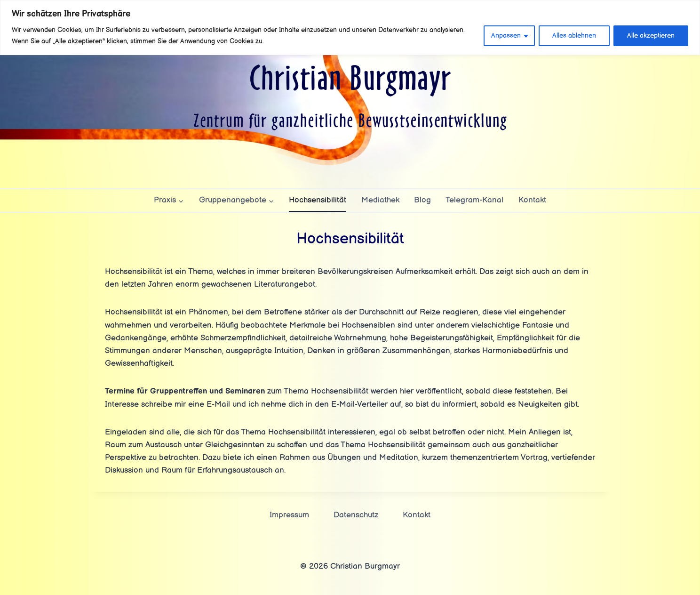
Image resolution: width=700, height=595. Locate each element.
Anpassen (506, 36)
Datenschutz (356, 515)
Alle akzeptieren (651, 36)
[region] (350, 28)
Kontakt (532, 200)
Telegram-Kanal (474, 200)
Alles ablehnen (574, 36)
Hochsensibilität (318, 200)
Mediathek (380, 200)
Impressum (289, 515)
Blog (422, 200)
